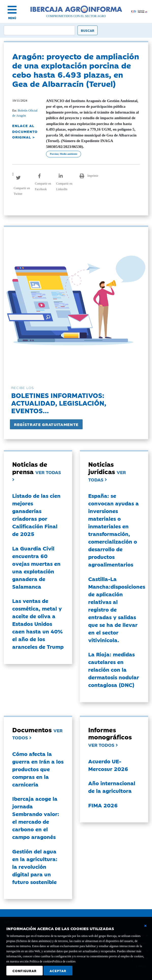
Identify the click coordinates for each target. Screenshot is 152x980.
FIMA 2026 (103, 805)
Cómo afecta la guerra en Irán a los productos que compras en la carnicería (38, 769)
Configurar (25, 971)
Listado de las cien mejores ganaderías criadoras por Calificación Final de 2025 (36, 515)
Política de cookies (64, 961)
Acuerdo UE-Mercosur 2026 (108, 765)
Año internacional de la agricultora (112, 787)
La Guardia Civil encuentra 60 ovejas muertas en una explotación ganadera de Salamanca (36, 567)
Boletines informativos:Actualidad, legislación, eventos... (59, 403)
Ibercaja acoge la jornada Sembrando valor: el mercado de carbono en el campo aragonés (36, 818)
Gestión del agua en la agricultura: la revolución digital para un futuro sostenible (35, 866)
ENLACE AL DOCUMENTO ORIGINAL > (25, 131)
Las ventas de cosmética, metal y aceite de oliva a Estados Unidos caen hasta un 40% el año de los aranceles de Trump (38, 624)
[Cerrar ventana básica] (145, 926)
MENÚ (12, 18)
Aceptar (58, 971)
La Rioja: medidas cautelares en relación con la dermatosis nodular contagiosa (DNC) (114, 669)
